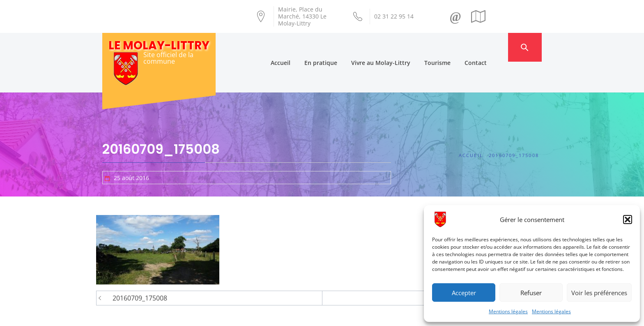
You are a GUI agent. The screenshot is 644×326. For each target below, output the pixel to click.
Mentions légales (508, 311)
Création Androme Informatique (247, 315)
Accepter (464, 293)
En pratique (336, 47)
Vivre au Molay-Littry (396, 47)
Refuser (531, 293)
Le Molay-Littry (159, 45)
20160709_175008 (140, 268)
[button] (628, 220)
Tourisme (453, 47)
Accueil (296, 47)
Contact (491, 47)
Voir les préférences (599, 293)
